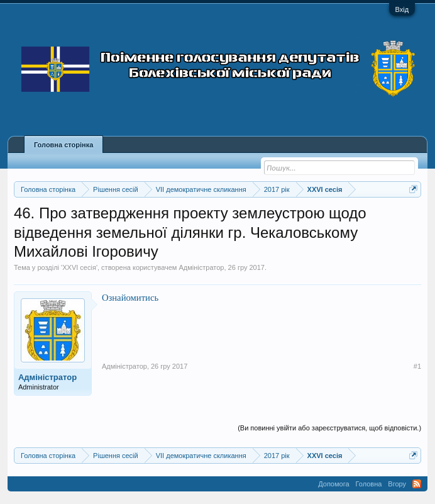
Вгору (397, 484)
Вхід (402, 9)
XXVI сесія (79, 267)
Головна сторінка (63, 145)
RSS (417, 484)
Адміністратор (202, 267)
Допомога (333, 484)
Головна (369, 484)
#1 (417, 366)
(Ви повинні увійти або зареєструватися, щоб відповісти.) (329, 428)
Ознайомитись (130, 298)
